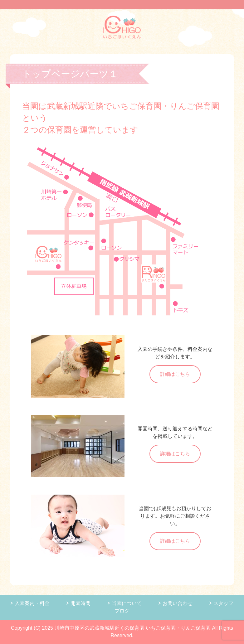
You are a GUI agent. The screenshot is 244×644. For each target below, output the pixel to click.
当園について (127, 603)
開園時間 (81, 603)
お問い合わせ (178, 603)
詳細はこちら (175, 374)
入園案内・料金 (32, 603)
